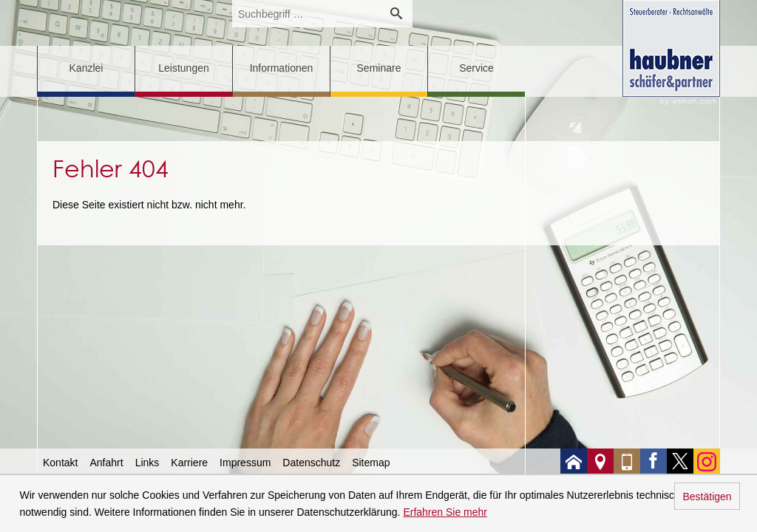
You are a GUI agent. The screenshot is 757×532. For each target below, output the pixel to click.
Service (476, 68)
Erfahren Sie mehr (445, 512)
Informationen (282, 68)
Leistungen (184, 68)
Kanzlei (86, 68)
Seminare (379, 68)
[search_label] (306, 14)
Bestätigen (707, 497)
